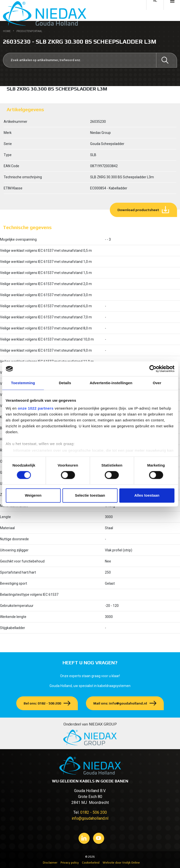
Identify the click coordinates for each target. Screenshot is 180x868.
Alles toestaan (147, 496)
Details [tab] (65, 383)
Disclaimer (50, 863)
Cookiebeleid (91, 863)
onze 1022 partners (36, 408)
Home (7, 31)
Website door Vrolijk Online (121, 863)
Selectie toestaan (90, 496)
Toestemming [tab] (23, 383)
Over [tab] (157, 383)
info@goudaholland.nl (90, 818)
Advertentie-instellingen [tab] (111, 383)
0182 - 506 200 (94, 812)
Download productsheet (138, 210)
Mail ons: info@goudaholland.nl (120, 703)
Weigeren (33, 496)
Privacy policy (70, 863)
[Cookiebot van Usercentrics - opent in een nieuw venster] (153, 369)
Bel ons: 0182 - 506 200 (42, 703)
